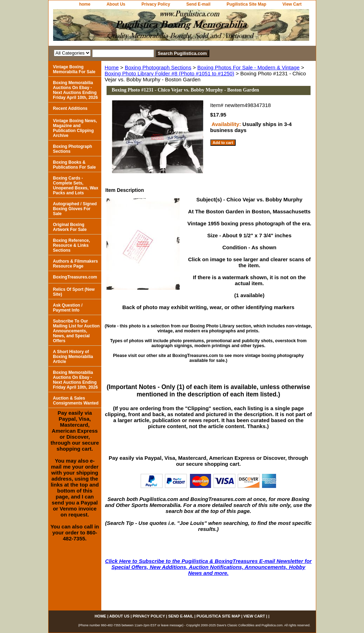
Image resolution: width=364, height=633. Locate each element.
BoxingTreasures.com (75, 277)
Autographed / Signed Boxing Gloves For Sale (75, 209)
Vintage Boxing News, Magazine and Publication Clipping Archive (75, 128)
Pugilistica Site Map (246, 4)
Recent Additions (70, 108)
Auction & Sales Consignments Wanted (76, 401)
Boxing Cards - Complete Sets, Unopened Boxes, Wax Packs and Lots (76, 186)
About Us (116, 4)
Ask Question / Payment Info (68, 308)
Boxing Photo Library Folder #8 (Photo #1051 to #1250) (170, 73)
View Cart (292, 4)
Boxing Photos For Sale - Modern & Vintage (248, 67)
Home (112, 67)
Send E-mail (199, 4)
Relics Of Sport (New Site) (74, 292)
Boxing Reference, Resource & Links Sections (72, 245)
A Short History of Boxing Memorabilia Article (73, 357)
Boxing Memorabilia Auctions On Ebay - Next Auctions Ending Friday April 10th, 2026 (76, 90)
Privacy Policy (156, 4)
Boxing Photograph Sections (158, 67)
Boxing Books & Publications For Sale (75, 165)
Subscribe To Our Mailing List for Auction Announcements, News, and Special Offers (76, 331)
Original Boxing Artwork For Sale (70, 227)
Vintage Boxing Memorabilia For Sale (74, 69)
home (85, 4)
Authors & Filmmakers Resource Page (76, 264)
